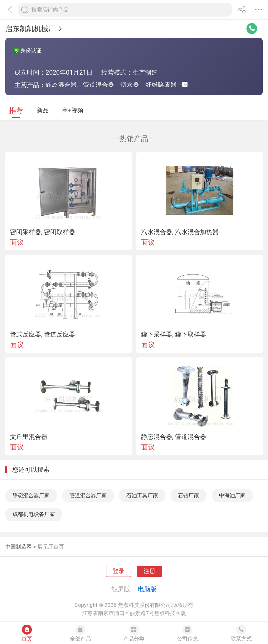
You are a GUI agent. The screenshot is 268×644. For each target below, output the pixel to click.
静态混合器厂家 (31, 495)
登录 (119, 571)
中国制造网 (19, 547)
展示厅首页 (51, 547)
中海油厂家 (232, 495)
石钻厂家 (188, 495)
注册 (149, 571)
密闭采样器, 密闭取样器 (43, 232)
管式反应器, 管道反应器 (43, 334)
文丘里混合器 (29, 437)
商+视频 (73, 111)
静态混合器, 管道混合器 (174, 437)
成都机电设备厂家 (34, 514)
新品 (43, 111)
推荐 (16, 111)
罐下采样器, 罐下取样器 (174, 334)
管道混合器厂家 (88, 495)
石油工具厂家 (142, 495)
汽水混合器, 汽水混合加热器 (180, 232)
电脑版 (147, 589)
